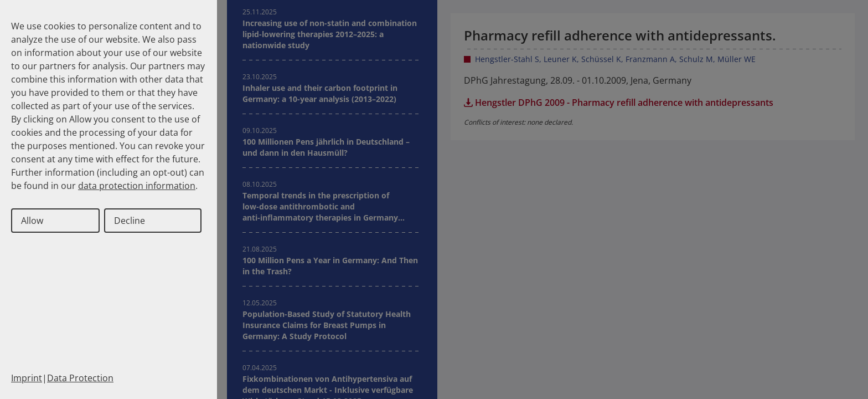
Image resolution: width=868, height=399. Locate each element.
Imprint (27, 378)
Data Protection (80, 378)
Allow (32, 221)
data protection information (137, 186)
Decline (130, 221)
